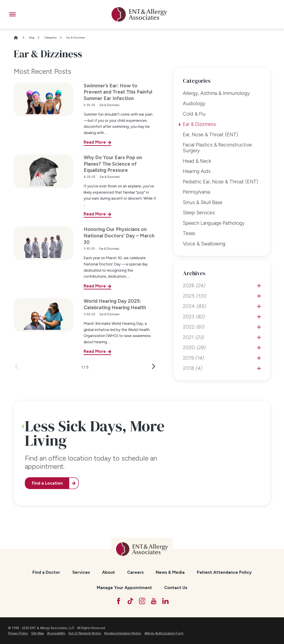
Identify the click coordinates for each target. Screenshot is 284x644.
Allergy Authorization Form (164, 633)
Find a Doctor (46, 572)
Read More (95, 142)
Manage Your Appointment (124, 588)
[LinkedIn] (165, 601)
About (108, 572)
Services (81, 572)
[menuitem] (222, 93)
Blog (32, 38)
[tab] (259, 286)
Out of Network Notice (85, 633)
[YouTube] (154, 601)
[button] (13, 14)
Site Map (38, 633)
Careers (135, 572)
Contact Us (176, 588)
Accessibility (56, 633)
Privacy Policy (18, 633)
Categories (50, 38)
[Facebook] (119, 601)
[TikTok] (130, 601)
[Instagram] (142, 601)
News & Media (170, 572)
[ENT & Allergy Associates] (139, 14)
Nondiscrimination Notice (123, 633)
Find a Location (47, 483)
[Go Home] (18, 38)
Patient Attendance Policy (224, 572)
